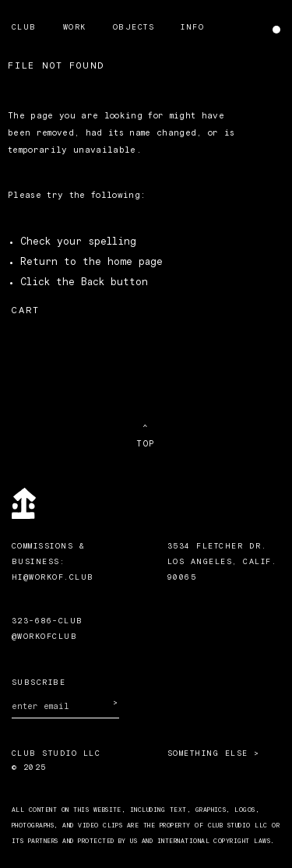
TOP (146, 444)
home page (135, 262)
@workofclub (45, 637)
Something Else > (214, 753)
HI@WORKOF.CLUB (53, 577)
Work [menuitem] (75, 27)
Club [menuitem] (24, 27)
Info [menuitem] (192, 27)
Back (93, 282)
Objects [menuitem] (134, 27)
